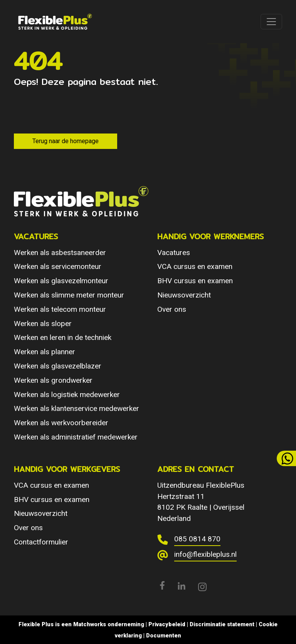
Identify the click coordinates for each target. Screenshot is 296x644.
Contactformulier (41, 542)
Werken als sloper (43, 324)
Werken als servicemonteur (58, 266)
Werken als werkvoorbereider (61, 423)
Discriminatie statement (222, 624)
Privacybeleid (167, 624)
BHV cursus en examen (195, 281)
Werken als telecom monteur (60, 309)
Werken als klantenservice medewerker (77, 408)
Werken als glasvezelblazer (58, 366)
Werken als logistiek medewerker (67, 395)
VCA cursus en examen (195, 266)
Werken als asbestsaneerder (60, 253)
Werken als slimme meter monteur (69, 295)
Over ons (172, 309)
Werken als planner (45, 352)
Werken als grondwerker (53, 380)
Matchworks (90, 624)
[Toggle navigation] (271, 22)
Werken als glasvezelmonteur (61, 281)
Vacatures (174, 253)
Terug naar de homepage (66, 141)
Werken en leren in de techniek (63, 337)
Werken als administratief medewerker (76, 437)
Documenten (164, 636)
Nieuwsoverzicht (184, 295)
